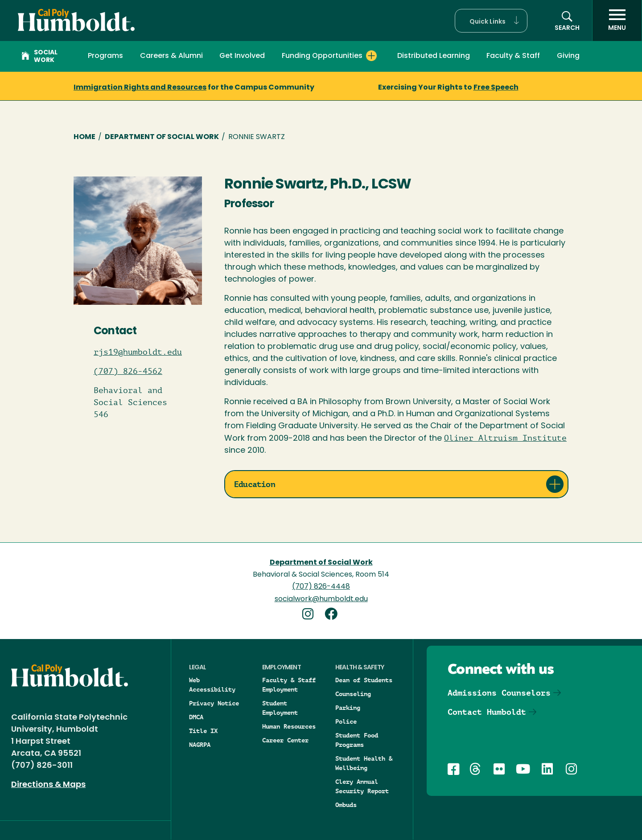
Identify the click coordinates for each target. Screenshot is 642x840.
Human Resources (289, 726)
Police (346, 721)
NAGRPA (200, 745)
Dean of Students (364, 680)
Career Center (285, 740)
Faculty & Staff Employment (289, 685)
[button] (491, 21)
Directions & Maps (48, 785)
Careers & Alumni (171, 56)
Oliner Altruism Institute (505, 438)
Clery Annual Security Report (362, 786)
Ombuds (346, 805)
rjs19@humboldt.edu (138, 352)
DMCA (196, 717)
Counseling (353, 694)
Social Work (39, 57)
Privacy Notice (214, 703)
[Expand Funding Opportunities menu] (371, 56)
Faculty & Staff (513, 56)
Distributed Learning (434, 56)
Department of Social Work (162, 137)
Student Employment (280, 708)
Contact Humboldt (487, 712)
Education (255, 484)
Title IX (203, 731)
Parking (348, 708)
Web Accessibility (212, 685)
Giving (568, 56)
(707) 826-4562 (128, 371)
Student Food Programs (357, 740)
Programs (105, 56)
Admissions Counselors (499, 693)
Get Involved (242, 56)
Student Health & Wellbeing (364, 763)
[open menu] (617, 20)
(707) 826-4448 (321, 587)
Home (84, 137)
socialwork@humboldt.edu (321, 599)
